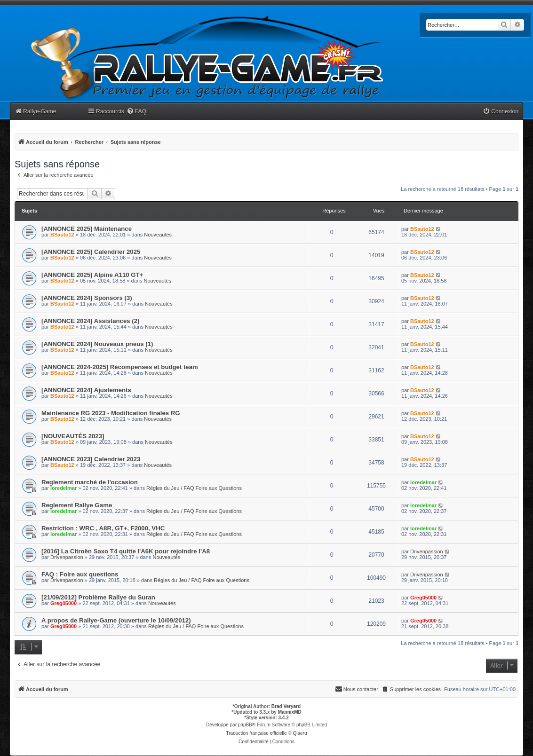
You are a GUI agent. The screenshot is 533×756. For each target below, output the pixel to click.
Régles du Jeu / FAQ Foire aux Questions (194, 488)
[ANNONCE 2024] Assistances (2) (90, 321)
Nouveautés (158, 235)
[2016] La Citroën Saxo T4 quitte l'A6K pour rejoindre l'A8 (126, 551)
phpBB (245, 725)
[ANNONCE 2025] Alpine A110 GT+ (92, 275)
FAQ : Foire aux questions (80, 574)
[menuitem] (136, 112)
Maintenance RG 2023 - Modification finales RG (111, 413)
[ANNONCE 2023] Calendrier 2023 (91, 459)
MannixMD (290, 712)
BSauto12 (62, 235)
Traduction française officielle (257, 733)
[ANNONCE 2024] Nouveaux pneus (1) (97, 344)
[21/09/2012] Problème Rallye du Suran (98, 597)
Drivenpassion (67, 557)
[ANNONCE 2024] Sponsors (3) (87, 298)
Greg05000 (64, 603)
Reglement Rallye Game (77, 505)
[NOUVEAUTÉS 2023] (73, 436)
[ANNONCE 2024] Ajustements (86, 390)
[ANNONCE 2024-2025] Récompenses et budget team (120, 367)
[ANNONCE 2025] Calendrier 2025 (91, 252)
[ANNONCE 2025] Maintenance (87, 229)
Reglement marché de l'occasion (90, 482)
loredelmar (64, 488)
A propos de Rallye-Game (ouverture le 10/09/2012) (116, 620)
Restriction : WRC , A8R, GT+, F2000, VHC (103, 528)
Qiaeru (300, 733)
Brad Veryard (286, 706)
